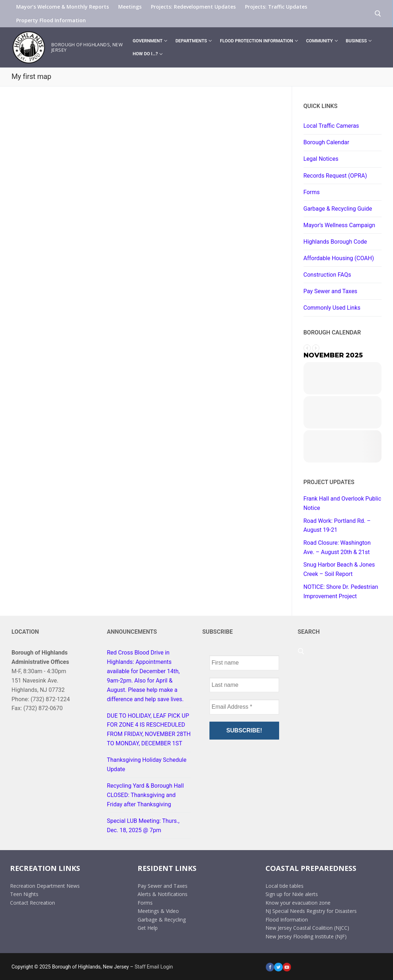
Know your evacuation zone (298, 903)
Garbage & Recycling (162, 920)
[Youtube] (287, 967)
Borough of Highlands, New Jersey (87, 47)
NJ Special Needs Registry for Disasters (311, 911)
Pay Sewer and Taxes (330, 291)
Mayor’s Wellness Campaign (339, 225)
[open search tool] (378, 14)
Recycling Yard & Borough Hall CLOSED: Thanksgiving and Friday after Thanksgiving (145, 795)
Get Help (148, 928)
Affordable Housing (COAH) (339, 258)
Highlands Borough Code (335, 242)
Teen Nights (24, 894)
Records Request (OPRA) (335, 176)
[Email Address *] (244, 707)
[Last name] (244, 685)
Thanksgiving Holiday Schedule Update (147, 765)
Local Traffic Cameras (331, 126)
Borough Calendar (327, 142)
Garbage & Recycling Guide (338, 209)
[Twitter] (278, 967)
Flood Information (287, 920)
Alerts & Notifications (163, 894)
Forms (312, 192)
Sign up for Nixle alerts (292, 894)
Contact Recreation (33, 903)
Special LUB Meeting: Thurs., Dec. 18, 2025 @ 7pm (143, 826)
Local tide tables (285, 885)
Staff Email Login (154, 967)
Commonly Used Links (332, 308)
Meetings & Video (158, 911)
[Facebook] (270, 967)
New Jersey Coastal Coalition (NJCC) (307, 928)
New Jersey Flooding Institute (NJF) (306, 936)
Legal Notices (321, 159)
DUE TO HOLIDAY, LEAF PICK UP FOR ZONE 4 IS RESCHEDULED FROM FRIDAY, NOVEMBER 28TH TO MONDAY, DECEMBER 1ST (149, 730)
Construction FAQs (327, 275)
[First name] (244, 663)
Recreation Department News (45, 885)
